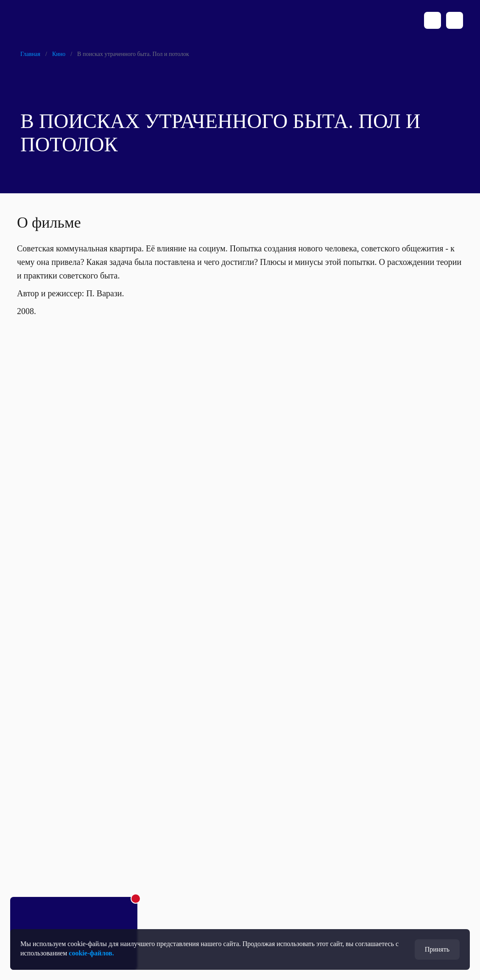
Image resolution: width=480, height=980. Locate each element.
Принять (437, 949)
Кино (59, 54)
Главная (30, 54)
